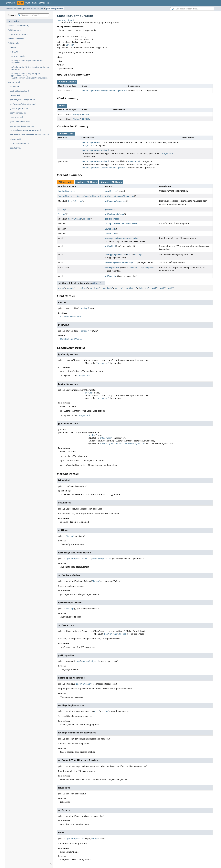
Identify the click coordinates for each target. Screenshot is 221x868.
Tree (28, 3)
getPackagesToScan (114, 214)
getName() (15, 95)
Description (13, 21)
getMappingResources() (21, 122)
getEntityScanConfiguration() (23, 100)
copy (107, 191)
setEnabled (110, 246)
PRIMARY (14, 52)
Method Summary (16, 39)
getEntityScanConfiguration (119, 196)
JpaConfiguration (55, 9)
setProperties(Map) (19, 113)
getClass (95, 288)
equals (71, 288)
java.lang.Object (65, 20)
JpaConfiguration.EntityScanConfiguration (104, 91)
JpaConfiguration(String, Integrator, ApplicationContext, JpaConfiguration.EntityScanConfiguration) (29, 76)
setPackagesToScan (114, 262)
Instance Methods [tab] (87, 182)
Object (69, 45)
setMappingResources (115, 255)
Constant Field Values (71, 317)
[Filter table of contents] (33, 15)
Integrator (87, 146)
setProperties (112, 268)
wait (154, 288)
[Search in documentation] (192, 9)
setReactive (111, 276)
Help (49, 3)
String (76, 115)
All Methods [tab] (65, 182)
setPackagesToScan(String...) (23, 104)
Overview (11, 3)
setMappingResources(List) (22, 126)
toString (144, 288)
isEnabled (110, 229)
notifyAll (131, 288)
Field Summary (14, 30)
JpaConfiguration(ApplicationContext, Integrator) (27, 62)
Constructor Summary (18, 34)
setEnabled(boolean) (19, 91)
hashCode (107, 288)
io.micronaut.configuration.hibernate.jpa (24, 9)
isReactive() (15, 139)
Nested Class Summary (18, 26)
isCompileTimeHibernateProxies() (25, 130)
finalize (82, 288)
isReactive (110, 234)
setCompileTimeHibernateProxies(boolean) (30, 135)
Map (70, 219)
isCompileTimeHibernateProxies (121, 223)
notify (119, 288)
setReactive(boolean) (20, 144)
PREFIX (13, 48)
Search (42, 3)
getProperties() (17, 117)
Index (34, 3)
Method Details (15, 82)
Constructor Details (16, 56)
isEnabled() (15, 87)
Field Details (13, 43)
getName (109, 209)
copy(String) (15, 148)
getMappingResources (115, 201)
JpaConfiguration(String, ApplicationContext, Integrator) (30, 68)
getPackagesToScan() (20, 108)
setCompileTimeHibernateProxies (121, 238)
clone (61, 288)
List (70, 201)
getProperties (112, 219)
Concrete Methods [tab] (111, 182)
